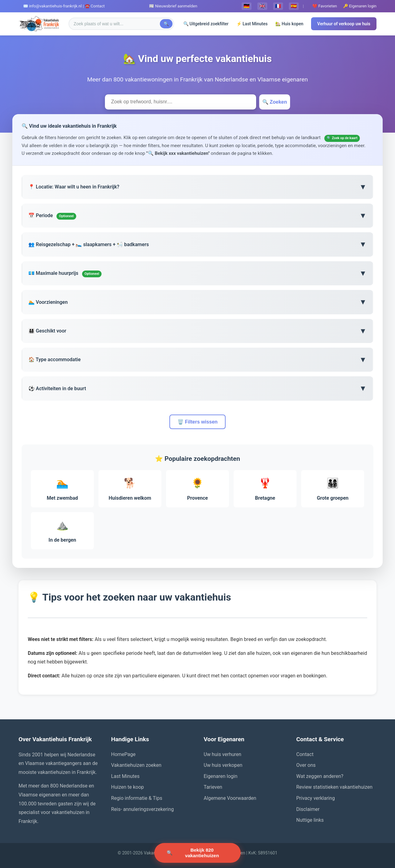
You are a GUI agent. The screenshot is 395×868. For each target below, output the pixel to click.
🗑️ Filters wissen (197, 422)
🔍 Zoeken (275, 102)
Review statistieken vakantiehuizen (334, 787)
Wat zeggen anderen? (320, 776)
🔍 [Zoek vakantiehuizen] (197, 852)
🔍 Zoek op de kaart (342, 138)
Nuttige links (310, 820)
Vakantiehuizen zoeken (136, 765)
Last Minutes (125, 776)
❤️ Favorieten (325, 6)
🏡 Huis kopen (289, 24)
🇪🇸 (294, 6)
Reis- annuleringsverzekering (142, 809)
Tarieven (213, 787)
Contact (305, 754)
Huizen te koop (127, 787)
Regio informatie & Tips (137, 798)
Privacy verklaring (316, 798)
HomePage (123, 754)
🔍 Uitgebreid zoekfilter (206, 24)
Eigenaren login (220, 776)
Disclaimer (308, 809)
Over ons (306, 765)
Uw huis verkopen (223, 765)
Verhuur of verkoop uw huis (344, 24)
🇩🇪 (247, 6)
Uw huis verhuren (222, 754)
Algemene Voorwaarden (230, 798)
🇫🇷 (278, 6)
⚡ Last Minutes (252, 24)
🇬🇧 (262, 6)
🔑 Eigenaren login (360, 6)
